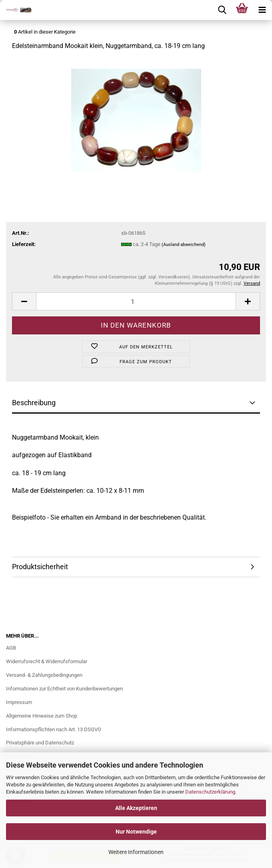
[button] (24, 301)
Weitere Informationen (136, 852)
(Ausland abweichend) (184, 245)
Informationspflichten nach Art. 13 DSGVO (54, 729)
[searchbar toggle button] (222, 10)
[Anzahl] (136, 301)
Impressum (19, 702)
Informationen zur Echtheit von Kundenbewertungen (64, 689)
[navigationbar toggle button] (262, 10)
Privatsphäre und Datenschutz (40, 743)
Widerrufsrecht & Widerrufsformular (47, 661)
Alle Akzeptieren (136, 808)
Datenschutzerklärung (210, 792)
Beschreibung (34, 403)
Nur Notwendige (136, 832)
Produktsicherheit (40, 567)
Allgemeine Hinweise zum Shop (42, 716)
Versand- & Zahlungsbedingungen (44, 675)
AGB (11, 648)
